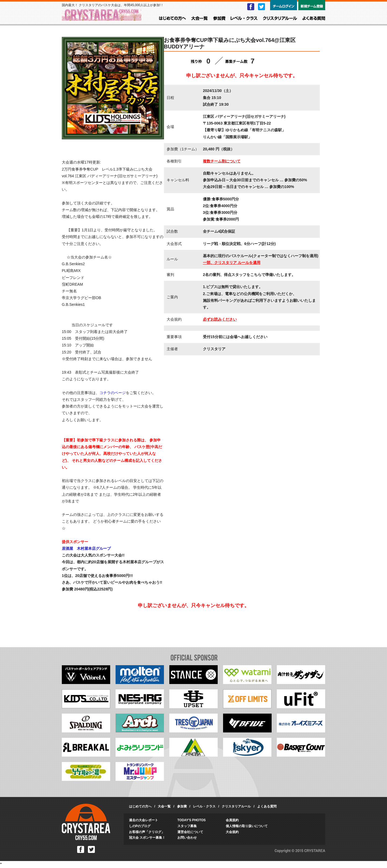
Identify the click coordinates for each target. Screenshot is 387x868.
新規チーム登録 (312, 5)
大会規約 (232, 832)
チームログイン (284, 5)
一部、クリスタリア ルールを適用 (232, 263)
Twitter (261, 7)
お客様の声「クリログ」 (147, 832)
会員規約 (232, 820)
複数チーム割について (222, 161)
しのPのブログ (140, 826)
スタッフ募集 (187, 826)
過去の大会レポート (144, 820)
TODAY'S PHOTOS (191, 820)
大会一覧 (200, 19)
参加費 (219, 19)
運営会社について (190, 832)
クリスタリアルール (280, 19)
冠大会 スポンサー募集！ (147, 838)
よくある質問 (314, 19)
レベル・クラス (244, 19)
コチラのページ (113, 393)
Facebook (251, 7)
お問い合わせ (187, 838)
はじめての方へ (173, 19)
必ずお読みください (220, 319)
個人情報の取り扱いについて (247, 826)
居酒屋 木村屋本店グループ (86, 548)
